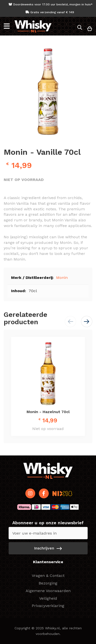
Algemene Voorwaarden (48, 591)
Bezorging (48, 583)
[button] (87, 322)
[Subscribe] (48, 548)
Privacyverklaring (48, 606)
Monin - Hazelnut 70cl (48, 412)
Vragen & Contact (48, 576)
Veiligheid (48, 598)
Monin (62, 278)
